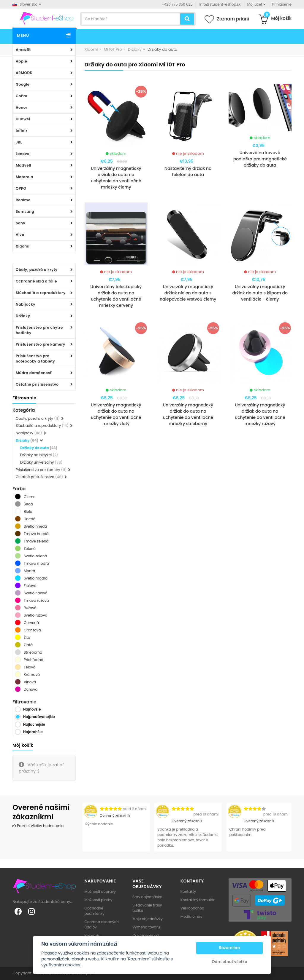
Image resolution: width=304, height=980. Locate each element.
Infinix (22, 131)
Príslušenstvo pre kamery (41, 344)
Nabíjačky (26, 304)
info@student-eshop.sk (220, 4)
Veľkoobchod (192, 908)
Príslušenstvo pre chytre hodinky (39, 330)
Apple (21, 61)
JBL (19, 142)
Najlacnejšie (34, 724)
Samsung (25, 212)
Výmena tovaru (146, 927)
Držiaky (23, 316)
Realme (23, 200)
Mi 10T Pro (113, 49)
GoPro (22, 96)
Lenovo (23, 154)
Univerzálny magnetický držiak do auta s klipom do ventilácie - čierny (260, 293)
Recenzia (93, 935)
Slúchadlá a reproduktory (41, 293)
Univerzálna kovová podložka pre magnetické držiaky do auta (260, 159)
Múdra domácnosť (34, 373)
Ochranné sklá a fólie (36, 281)
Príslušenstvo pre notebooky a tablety (35, 359)
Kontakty (188, 892)
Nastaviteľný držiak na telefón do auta (188, 171)
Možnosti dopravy (100, 892)
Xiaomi (23, 246)
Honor (22, 107)
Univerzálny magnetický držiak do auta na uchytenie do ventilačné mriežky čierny (116, 178)
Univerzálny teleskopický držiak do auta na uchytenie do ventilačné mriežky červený (116, 296)
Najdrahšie (33, 732)
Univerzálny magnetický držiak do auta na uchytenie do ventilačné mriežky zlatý (116, 414)
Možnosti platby (99, 900)
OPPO (21, 188)
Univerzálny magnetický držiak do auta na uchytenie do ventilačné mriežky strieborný (188, 414)
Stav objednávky (147, 897)
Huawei (23, 119)
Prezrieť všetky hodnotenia (38, 826)
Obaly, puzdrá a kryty (37, 270)
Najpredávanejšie (39, 717)
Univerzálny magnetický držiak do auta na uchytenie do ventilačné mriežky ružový (260, 414)
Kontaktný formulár (198, 900)
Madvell (23, 165)
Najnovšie (32, 709)
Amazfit (23, 50)
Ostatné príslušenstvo (37, 384)
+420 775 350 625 (177, 4)
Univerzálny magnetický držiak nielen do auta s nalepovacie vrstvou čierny (188, 293)
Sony (20, 223)
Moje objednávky (147, 919)
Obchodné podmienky (95, 911)
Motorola (24, 177)
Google (23, 84)
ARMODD (24, 73)
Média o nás (191, 916)
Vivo (20, 235)
